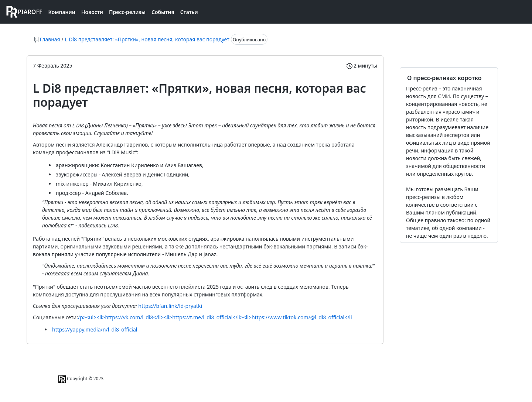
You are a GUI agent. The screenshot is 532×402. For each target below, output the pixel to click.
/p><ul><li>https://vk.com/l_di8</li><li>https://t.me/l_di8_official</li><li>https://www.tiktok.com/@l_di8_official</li (215, 317)
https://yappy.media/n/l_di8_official (95, 329)
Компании (62, 12)
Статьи (189, 12)
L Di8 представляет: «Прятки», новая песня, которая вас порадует (147, 39)
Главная (50, 39)
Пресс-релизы (127, 12)
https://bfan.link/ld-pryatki (170, 306)
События (163, 12)
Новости (92, 12)
